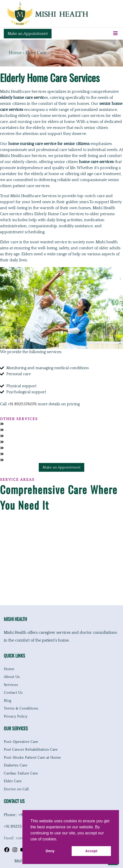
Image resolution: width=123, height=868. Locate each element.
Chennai (8, 522)
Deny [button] (50, 851)
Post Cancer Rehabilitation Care (31, 749)
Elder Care (13, 781)
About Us (12, 677)
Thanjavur (9, 586)
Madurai (8, 554)
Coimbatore (11, 538)
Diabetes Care (16, 765)
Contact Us (13, 693)
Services (11, 685)
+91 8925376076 (22, 404)
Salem (6, 570)
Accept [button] (91, 851)
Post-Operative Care (21, 742)
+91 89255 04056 (19, 826)
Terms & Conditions (21, 708)
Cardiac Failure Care (21, 773)
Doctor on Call (16, 789)
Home (15, 53)
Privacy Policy (16, 716)
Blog (8, 701)
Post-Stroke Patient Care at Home (32, 758)
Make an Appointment (28, 34)
